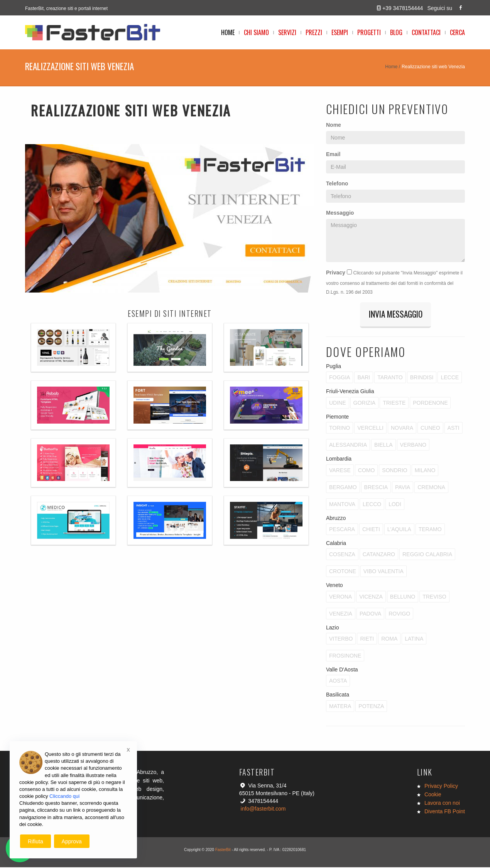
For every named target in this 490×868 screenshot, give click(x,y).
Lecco (372, 505)
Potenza (371, 707)
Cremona (431, 488)
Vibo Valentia (384, 572)
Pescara (342, 530)
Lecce (450, 378)
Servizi (287, 32)
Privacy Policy (441, 787)
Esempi (340, 32)
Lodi (395, 505)
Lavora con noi (442, 804)
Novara (402, 429)
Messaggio (340, 213)
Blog (396, 32)
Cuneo (430, 429)
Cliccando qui (64, 796)
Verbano (413, 446)
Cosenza (342, 555)
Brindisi (422, 378)
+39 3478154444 (403, 8)
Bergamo (343, 488)
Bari (364, 378)
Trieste (394, 404)
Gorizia (365, 404)
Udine (338, 404)
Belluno (403, 597)
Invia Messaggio (395, 315)
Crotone (343, 572)
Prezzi (314, 32)
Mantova (342, 505)
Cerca (457, 32)
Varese (340, 471)
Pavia (403, 488)
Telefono (337, 183)
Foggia (340, 378)
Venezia (341, 614)
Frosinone (345, 656)
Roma (389, 639)
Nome (334, 125)
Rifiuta (35, 841)
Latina (414, 639)
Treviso (434, 597)
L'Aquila (399, 530)
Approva (72, 841)
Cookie (433, 795)
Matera (340, 707)
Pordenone (430, 404)
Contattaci (426, 32)
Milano (425, 471)
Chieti (371, 530)
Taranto (390, 378)
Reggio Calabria (427, 555)
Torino (340, 429)
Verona (340, 597)
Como (367, 471)
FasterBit (223, 850)
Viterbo (341, 639)
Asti (454, 429)
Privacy (336, 273)
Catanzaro (379, 555)
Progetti (369, 32)
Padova (370, 614)
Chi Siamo (256, 32)
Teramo (430, 530)
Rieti (367, 639)
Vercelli (370, 429)
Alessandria (348, 446)
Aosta (338, 682)
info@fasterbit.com (263, 809)
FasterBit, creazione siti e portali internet (66, 8)
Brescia (376, 488)
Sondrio (395, 471)
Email (333, 154)
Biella (383, 446)
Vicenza (371, 597)
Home (228, 32)
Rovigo (399, 614)
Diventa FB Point (445, 812)
